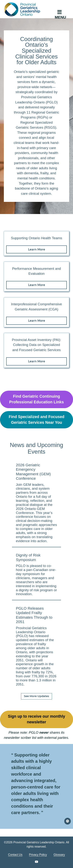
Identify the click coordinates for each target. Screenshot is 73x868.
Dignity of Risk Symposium (28, 557)
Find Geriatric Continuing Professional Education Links (36, 399)
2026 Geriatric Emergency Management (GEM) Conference (33, 472)
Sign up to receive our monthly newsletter (36, 719)
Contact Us (15, 855)
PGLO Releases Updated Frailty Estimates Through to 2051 (34, 615)
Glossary (59, 855)
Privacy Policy (38, 855)
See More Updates (36, 696)
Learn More (37, 249)
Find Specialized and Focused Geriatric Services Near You (36, 420)
